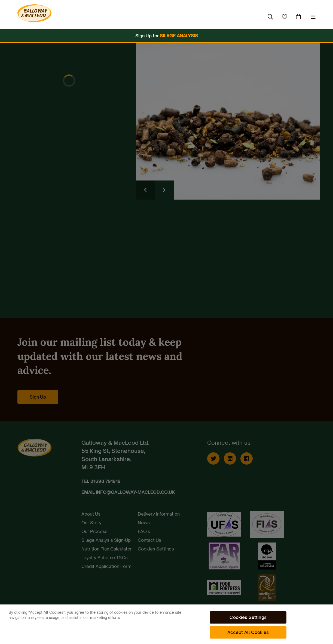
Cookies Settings (248, 617)
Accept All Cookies (248, 632)
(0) (299, 17)
